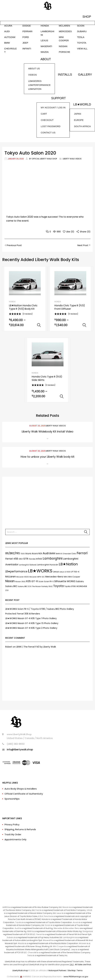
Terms (80, 970)
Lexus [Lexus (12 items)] (56, 572)
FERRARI (27, 31)
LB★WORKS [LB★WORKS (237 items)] (40, 571)
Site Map (72, 970)
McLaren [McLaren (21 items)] (11, 577)
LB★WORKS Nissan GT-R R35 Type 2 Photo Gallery (31, 628)
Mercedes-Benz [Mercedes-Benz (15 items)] (54, 577)
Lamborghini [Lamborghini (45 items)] (52, 558)
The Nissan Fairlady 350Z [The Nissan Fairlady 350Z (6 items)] (42, 586)
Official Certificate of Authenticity (24, 794)
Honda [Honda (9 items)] (32, 559)
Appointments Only (15, 839)
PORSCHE (65, 52)
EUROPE (79, 120)
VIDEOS (32, 75)
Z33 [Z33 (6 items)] (7, 590)
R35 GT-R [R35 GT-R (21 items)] (32, 581)
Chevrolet (32, 952)
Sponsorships (12, 799)
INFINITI (27, 49)
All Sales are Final (83, 965)
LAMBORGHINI (47, 33)
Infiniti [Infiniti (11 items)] (39, 559)
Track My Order (13, 834)
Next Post (83, 245)
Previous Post (14, 245)
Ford (37, 910)
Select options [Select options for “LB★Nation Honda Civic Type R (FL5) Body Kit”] (39, 325)
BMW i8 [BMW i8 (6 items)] (59, 554)
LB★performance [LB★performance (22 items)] (16, 571)
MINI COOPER (64, 39)
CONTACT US (48, 133)
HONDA (45, 26)
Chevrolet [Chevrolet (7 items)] (67, 554)
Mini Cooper (58, 946)
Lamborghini (69, 937)
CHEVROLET (11, 50)
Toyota (18, 922)
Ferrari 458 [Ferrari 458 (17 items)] (12, 559)
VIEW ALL (82, 49)
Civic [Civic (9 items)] (74, 554)
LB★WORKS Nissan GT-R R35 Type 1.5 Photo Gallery (32, 623)
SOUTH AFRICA (82, 126)
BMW (7, 43)
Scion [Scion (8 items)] (41, 582)
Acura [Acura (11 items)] (28, 554)
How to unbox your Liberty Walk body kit (47, 457)
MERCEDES (65, 31)
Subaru (10, 937)
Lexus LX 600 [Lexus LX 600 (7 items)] (65, 572)
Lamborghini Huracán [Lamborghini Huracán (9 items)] (48, 565)
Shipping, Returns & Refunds (20, 829)
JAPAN (77, 114)
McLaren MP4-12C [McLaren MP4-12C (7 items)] (37, 577)
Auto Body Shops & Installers (21, 789)
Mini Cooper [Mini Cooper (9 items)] (74, 577)
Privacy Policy (12, 824)
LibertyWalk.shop (20, 970)
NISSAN (63, 46)
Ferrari (39, 934)
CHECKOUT (47, 120)
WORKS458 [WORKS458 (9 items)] (82, 586)
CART (44, 114)
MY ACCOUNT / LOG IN (53, 108)
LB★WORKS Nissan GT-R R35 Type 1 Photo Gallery (31, 618)
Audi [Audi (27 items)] (46, 553)
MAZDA (45, 52)
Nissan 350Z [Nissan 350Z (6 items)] (20, 582)
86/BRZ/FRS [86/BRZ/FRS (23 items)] (13, 553)
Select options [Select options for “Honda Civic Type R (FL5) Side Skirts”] (62, 397)
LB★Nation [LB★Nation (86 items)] (68, 564)
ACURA (8, 26)
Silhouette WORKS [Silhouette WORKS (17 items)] (65, 581)
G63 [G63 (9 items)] (21, 559)
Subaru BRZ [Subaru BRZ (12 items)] (11, 586)
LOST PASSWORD (51, 126)
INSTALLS (65, 75)
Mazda (21, 943)
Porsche (47, 916)
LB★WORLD (82, 104)
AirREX (5, 907)
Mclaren (83, 943)
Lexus (59, 913)
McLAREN (64, 26)
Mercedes (58, 928)
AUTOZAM (10, 37)
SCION (81, 26)
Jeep (73, 949)
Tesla (30, 955)
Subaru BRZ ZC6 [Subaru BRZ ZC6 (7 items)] (25, 586)
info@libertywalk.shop (20, 750)
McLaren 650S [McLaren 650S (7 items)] (23, 577)
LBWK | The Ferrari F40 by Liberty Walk (36, 647)
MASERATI (46, 46)
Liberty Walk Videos (72, 159)
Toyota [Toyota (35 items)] (58, 586)
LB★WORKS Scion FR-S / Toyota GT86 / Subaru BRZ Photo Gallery (40, 609)
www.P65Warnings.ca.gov (76, 977)
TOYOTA (82, 43)
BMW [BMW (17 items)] (52, 553)
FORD (26, 37)
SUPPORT (58, 98)
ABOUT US (34, 68)
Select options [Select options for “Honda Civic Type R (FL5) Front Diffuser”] (84, 325)
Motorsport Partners (57, 970)
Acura (76, 922)
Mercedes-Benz (72, 928)
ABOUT (46, 59)
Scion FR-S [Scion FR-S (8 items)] (49, 582)
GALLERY (85, 75)
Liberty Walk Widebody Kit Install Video (47, 431)
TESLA (81, 37)
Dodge (86, 931)
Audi (17, 928)
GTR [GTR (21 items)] (26, 559)
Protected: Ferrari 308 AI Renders (23, 614)
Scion (48, 925)
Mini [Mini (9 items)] (66, 577)
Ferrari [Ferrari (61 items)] (82, 553)
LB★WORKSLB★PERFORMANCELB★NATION (39, 85)
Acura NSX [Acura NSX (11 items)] (37, 554)
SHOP (87, 17)
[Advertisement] (47, 501)
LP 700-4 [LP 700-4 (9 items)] (75, 572)
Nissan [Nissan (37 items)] (10, 581)
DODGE (27, 26)
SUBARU (82, 31)
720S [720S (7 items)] (23, 554)
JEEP (25, 43)
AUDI (7, 31)
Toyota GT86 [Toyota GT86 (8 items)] (70, 586)
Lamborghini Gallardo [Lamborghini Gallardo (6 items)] (28, 565)
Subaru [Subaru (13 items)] (80, 581)
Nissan (66, 907)
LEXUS (44, 40)
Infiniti (89, 910)
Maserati (47, 940)
